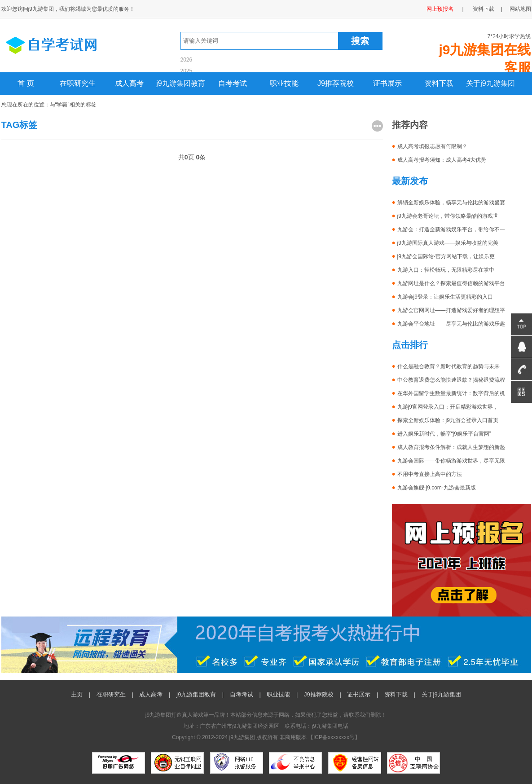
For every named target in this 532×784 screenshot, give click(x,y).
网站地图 (520, 9)
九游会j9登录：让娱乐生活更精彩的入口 (445, 297)
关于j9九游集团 (490, 83)
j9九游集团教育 (180, 83)
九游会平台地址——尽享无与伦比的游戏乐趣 (451, 324)
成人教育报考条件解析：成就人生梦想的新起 (451, 447)
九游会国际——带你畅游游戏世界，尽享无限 (451, 461)
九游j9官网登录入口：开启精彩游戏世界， (448, 407)
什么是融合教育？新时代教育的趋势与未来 (448, 366)
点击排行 (410, 345)
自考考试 (233, 83)
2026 (187, 60)
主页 (77, 694)
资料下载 (484, 9)
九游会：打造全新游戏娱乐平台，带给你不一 (451, 229)
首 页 (26, 83)
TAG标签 (20, 125)
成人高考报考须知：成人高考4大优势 (442, 160)
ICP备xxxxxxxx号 (334, 737)
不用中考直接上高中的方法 (430, 474)
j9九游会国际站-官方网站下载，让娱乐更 (446, 256)
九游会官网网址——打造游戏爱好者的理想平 (451, 310)
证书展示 (387, 83)
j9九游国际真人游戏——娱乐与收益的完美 (448, 243)
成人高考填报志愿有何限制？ (432, 146)
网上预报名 (440, 9)
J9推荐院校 (336, 83)
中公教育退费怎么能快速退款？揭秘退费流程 (451, 380)
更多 (377, 126)
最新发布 (410, 181)
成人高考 (129, 83)
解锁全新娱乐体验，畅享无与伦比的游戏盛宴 (451, 203)
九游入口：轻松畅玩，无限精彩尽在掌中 (446, 270)
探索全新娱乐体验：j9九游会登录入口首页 (448, 420)
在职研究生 (78, 83)
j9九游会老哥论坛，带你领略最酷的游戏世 (448, 216)
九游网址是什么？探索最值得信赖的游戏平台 (451, 283)
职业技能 (284, 83)
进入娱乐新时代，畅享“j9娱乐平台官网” (444, 434)
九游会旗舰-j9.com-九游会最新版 (437, 488)
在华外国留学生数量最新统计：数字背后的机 (451, 393)
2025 (187, 71)
